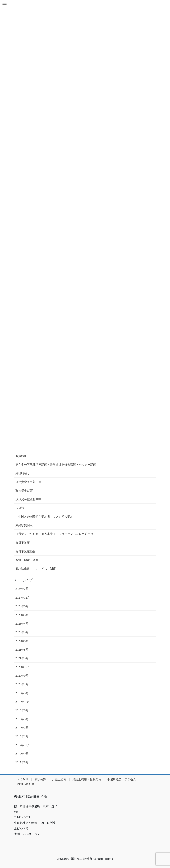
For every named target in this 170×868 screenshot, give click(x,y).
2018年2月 (22, 728)
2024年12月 (23, 598)
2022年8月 (22, 641)
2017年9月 (22, 754)
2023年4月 (22, 624)
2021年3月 (22, 658)
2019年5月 (22, 693)
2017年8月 (22, 762)
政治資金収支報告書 (28, 482)
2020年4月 (22, 684)
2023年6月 (22, 606)
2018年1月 (22, 737)
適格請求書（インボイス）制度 (36, 569)
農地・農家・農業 (27, 560)
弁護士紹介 (59, 779)
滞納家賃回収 (24, 525)
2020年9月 (22, 676)
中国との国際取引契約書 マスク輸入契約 (46, 517)
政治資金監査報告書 (28, 499)
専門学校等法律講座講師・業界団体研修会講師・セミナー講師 (56, 465)
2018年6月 (22, 711)
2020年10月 (23, 667)
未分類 (20, 508)
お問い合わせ (26, 784)
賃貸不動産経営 (26, 551)
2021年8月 (22, 650)
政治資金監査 (24, 491)
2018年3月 (22, 719)
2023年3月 (22, 632)
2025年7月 (22, 589)
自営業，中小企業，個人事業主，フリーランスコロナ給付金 (54, 534)
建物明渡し (23, 473)
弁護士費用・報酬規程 (87, 779)
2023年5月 (22, 615)
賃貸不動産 (23, 543)
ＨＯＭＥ (23, 779)
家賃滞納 (21, 456)
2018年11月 (23, 702)
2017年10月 (23, 745)
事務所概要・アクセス (122, 779)
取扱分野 (40, 779)
